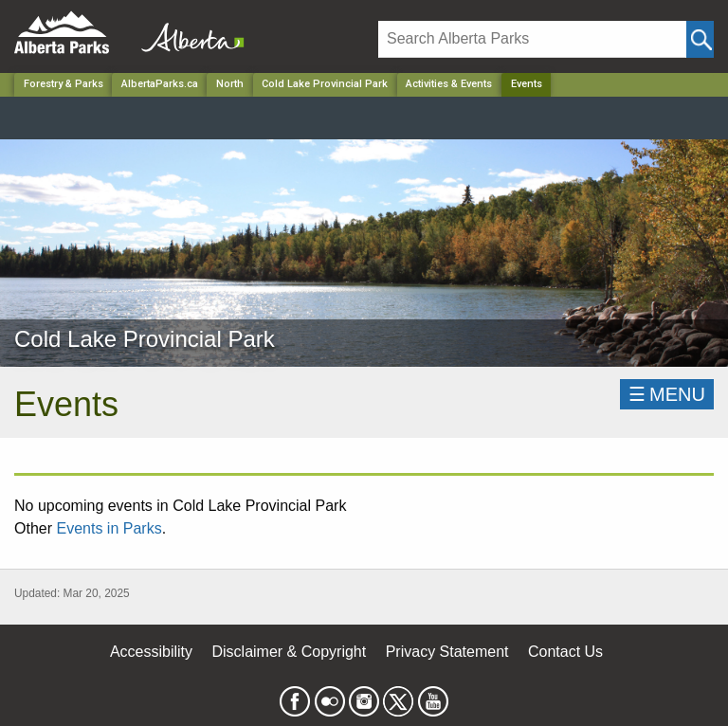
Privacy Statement (447, 652)
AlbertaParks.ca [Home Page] (160, 84)
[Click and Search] (700, 39)
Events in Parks (109, 528)
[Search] (532, 39)
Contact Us (565, 652)
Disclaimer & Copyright (290, 652)
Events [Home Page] (527, 84)
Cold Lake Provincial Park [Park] (325, 84)
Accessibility (151, 652)
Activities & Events (449, 84)
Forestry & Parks (64, 84)
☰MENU (667, 394)
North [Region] (230, 84)
